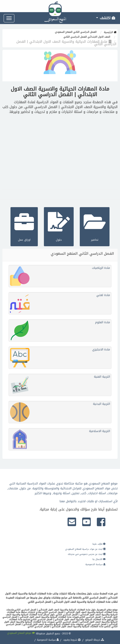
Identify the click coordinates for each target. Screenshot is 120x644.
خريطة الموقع (94, 640)
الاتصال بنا (99, 559)
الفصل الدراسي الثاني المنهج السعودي (76, 32)
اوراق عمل (24, 226)
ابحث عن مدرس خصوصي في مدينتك (87, 554)
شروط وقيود (72, 640)
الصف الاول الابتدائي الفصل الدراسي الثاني (87, 37)
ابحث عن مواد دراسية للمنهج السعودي (85, 549)
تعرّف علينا (99, 544)
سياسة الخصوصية (95, 564)
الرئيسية (110, 32)
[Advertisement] (60, 151)
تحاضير (95, 226)
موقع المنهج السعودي (21, 633)
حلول (59, 226)
